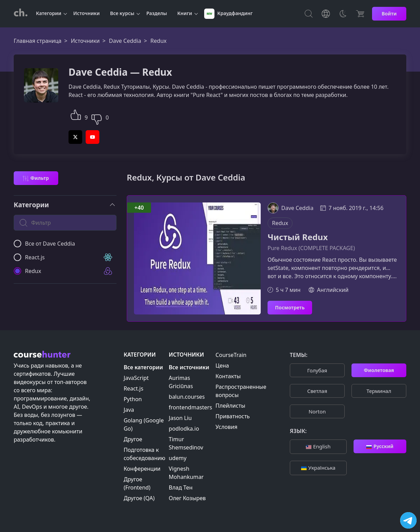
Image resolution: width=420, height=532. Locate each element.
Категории (49, 13)
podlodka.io (184, 429)
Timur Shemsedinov (186, 443)
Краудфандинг (228, 14)
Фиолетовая (379, 370)
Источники (87, 13)
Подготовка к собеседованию (145, 454)
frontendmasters (191, 407)
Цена (222, 366)
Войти (389, 14)
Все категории (143, 367)
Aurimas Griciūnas (181, 382)
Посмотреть (290, 307)
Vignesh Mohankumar (186, 473)
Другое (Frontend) (137, 483)
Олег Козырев (187, 498)
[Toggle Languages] (326, 14)
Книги (185, 13)
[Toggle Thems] (343, 14)
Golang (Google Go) (144, 424)
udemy (178, 458)
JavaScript (136, 378)
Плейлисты (230, 406)
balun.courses (187, 397)
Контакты (228, 376)
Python (133, 399)
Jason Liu (180, 418)
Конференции (142, 469)
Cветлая (317, 391)
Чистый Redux (298, 237)
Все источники (189, 367)
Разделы (157, 13)
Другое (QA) (139, 498)
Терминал (379, 391)
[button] (76, 114)
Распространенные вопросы (241, 391)
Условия (226, 427)
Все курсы (122, 13)
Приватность (233, 416)
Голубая (317, 370)
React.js (134, 388)
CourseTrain (231, 355)
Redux (280, 223)
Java (129, 410)
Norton (317, 411)
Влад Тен (181, 487)
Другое (133, 439)
